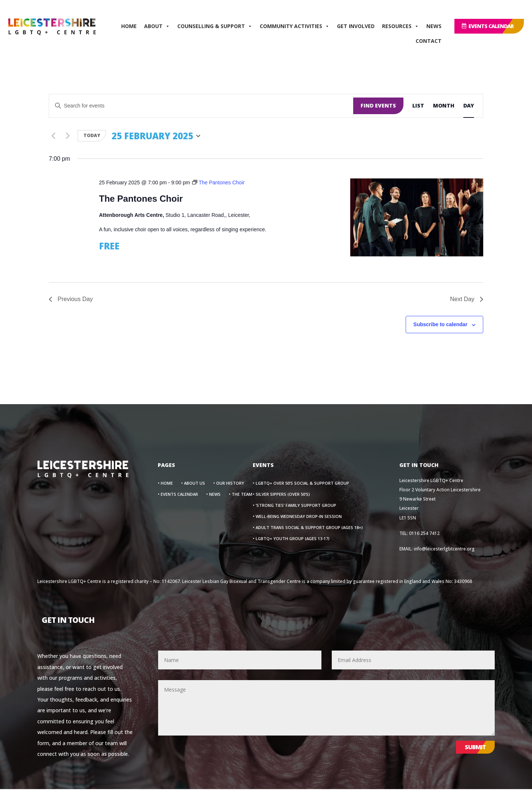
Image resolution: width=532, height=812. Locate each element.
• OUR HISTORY (229, 483)
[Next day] (68, 136)
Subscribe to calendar (440, 324)
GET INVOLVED (356, 26)
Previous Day (71, 299)
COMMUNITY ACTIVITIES (295, 26)
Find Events (378, 105)
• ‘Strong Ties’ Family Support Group (294, 505)
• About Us (193, 483)
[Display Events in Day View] (469, 106)
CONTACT (429, 41)
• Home (165, 483)
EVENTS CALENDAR (491, 26)
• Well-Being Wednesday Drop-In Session (297, 516)
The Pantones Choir (141, 199)
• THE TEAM (241, 494)
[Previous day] (53, 136)
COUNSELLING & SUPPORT (215, 26)
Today (92, 135)
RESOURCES (400, 26)
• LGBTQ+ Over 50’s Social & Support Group (301, 483)
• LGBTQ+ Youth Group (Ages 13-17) (291, 539)
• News (213, 494)
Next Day (467, 299)
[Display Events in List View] (418, 106)
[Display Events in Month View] (444, 106)
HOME (129, 26)
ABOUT (157, 26)
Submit (475, 747)
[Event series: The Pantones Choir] (218, 182)
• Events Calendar (178, 494)
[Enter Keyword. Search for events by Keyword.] (201, 106)
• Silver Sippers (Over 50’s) (281, 494)
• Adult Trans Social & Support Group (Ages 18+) (308, 528)
